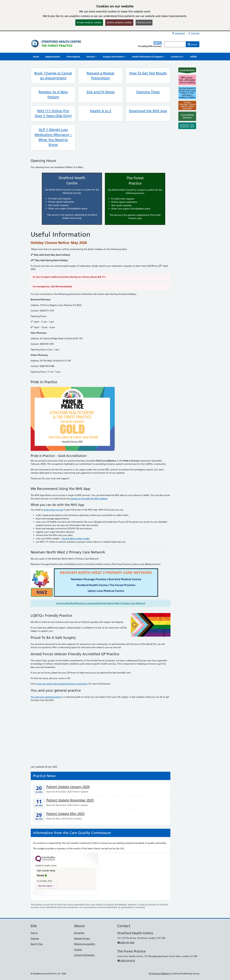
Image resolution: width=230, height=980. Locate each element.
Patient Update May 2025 (65, 814)
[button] (91, 57)
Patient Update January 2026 (68, 787)
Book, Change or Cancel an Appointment (53, 76)
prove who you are (53, 510)
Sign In (34, 933)
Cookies (78, 950)
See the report (45, 886)
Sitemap (35, 938)
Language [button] (178, 33)
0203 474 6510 (126, 961)
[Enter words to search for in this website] (175, 44)
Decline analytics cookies (119, 22)
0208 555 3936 (126, 943)
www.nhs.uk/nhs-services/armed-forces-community (62, 684)
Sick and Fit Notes (101, 92)
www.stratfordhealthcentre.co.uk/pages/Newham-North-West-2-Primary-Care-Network (101, 603)
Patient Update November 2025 (70, 800)
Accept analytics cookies (89, 22)
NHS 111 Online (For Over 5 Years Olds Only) (53, 113)
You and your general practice (46, 697)
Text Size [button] (194, 33)
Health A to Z (101, 111)
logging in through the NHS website (89, 499)
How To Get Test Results (148, 73)
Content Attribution (84, 955)
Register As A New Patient (53, 94)
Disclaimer (79, 933)
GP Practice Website (159, 974)
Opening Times (148, 92)
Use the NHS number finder (76, 539)
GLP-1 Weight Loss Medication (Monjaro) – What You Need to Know (53, 137)
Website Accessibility (85, 944)
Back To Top (37, 944)
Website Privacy (82, 938)
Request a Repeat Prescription (101, 76)
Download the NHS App (148, 111)
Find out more (144, 22)
